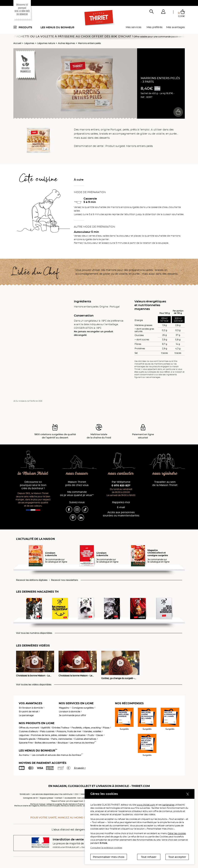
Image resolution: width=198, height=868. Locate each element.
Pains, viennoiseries (62, 739)
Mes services (134, 27)
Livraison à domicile (70, 712)
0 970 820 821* (121, 485)
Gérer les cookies (177, 833)
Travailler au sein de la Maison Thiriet (165, 484)
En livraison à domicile (31, 708)
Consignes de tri (30, 798)
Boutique (63, 743)
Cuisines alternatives (85, 739)
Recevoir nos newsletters (65, 580)
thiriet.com (25, 794)
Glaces (100, 735)
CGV (77, 794)
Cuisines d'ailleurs (28, 731)
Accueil (17, 43)
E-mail (121, 507)
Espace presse (47, 798)
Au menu (24, 755)
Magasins (64, 708)
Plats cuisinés (47, 731)
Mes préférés (155, 27)
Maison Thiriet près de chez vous (77, 484)
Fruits (91, 735)
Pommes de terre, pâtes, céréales (49, 735)
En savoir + (80, 768)
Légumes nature (46, 43)
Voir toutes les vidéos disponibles (34, 685)
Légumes (29, 43)
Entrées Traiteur (61, 728)
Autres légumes (67, 43)
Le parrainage (26, 715)
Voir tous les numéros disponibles (34, 633)
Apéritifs (46, 728)
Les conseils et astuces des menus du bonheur (57, 755)
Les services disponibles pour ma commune (52, 794)
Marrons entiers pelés (89, 43)
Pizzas (106, 728)
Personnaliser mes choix (109, 857)
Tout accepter (177, 857)
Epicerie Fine (26, 743)
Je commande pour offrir (72, 715)
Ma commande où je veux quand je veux (77, 494)
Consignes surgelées (83, 708)
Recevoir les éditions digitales (32, 580)
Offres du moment (29, 728)
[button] (163, 12)
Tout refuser (149, 857)
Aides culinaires (77, 735)
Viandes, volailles (92, 731)
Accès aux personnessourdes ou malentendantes (121, 514)
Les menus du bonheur (57, 27)
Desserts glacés (27, 739)
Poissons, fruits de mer (69, 731)
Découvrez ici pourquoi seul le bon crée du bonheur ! (33, 485)
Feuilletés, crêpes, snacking (86, 728)
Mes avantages (176, 27)
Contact (59, 798)
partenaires (168, 805)
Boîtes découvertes (45, 743)
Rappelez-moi (121, 502)
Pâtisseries (43, 739)
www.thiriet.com (146, 805)
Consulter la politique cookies (106, 848)
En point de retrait (29, 712)
